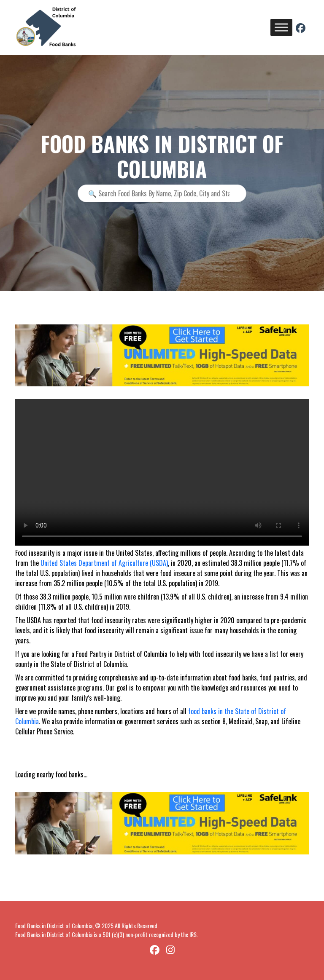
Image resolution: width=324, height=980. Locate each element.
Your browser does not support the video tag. (162, 472)
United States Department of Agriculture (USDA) (104, 563)
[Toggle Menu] (281, 27)
